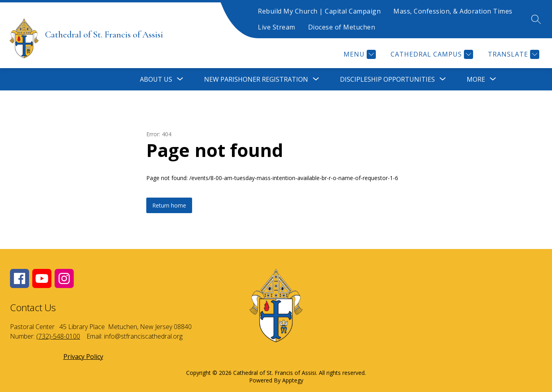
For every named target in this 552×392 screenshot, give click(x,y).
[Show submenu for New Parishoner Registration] (256, 79)
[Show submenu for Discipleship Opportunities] (387, 79)
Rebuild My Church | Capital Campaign (319, 11)
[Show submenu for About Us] (156, 79)
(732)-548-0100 (58, 336)
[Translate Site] (513, 54)
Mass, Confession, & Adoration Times (453, 11)
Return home (169, 205)
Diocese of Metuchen (342, 27)
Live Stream (277, 27)
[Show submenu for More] (476, 79)
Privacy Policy (83, 357)
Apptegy (293, 380)
